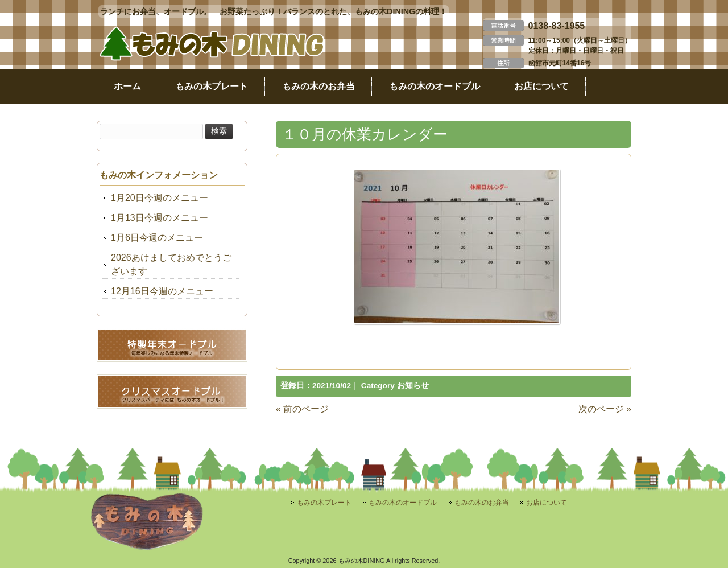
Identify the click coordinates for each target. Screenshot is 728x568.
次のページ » (605, 409)
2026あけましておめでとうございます (171, 264)
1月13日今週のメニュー (160, 218)
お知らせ (413, 386)
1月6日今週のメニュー (157, 238)
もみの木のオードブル (403, 503)
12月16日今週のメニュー (162, 291)
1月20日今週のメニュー (160, 198)
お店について (547, 503)
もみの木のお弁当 (482, 503)
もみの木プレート (324, 503)
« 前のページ (302, 409)
